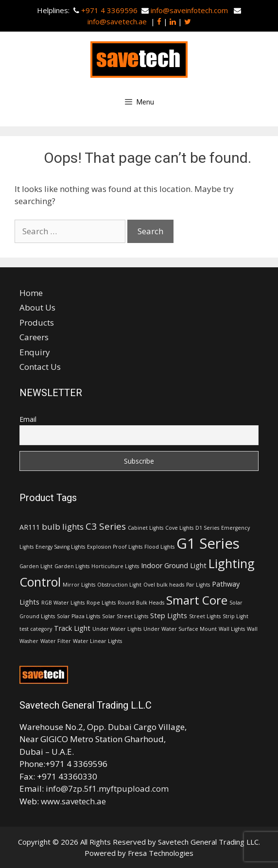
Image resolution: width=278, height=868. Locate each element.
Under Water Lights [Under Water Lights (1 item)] (117, 629)
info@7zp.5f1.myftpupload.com (107, 789)
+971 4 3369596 (109, 10)
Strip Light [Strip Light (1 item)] (235, 616)
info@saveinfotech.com (189, 10)
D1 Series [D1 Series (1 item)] (207, 528)
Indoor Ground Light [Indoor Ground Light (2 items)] (174, 565)
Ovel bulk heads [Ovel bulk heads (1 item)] (164, 585)
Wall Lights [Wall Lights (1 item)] (232, 629)
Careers (34, 337)
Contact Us (40, 367)
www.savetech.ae (73, 801)
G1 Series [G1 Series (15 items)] (208, 543)
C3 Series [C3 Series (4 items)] (106, 526)
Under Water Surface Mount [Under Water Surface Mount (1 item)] (180, 629)
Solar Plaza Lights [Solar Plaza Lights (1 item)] (78, 616)
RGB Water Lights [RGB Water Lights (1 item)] (63, 603)
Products (37, 322)
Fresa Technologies (161, 853)
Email (28, 419)
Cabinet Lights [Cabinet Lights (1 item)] (146, 528)
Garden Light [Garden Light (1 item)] (36, 566)
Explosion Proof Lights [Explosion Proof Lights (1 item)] (115, 547)
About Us (37, 307)
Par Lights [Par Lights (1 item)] (198, 585)
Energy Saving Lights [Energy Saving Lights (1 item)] (60, 547)
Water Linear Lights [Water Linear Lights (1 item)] (97, 641)
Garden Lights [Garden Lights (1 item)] (72, 566)
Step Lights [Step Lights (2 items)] (169, 616)
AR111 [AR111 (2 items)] (30, 527)
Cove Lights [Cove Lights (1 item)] (179, 528)
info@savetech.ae (118, 21)
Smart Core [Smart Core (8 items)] (197, 600)
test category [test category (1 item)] (36, 629)
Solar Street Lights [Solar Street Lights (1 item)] (125, 616)
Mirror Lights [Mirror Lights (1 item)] (79, 585)
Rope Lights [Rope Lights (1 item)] (101, 603)
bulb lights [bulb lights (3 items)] (63, 527)
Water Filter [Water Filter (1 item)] (56, 641)
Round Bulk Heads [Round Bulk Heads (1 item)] (141, 603)
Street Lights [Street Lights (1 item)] (205, 616)
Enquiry (35, 352)
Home (31, 293)
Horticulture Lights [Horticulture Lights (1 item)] (115, 566)
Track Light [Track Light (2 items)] (72, 628)
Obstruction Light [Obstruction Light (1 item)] (119, 585)
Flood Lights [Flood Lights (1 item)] (159, 547)
